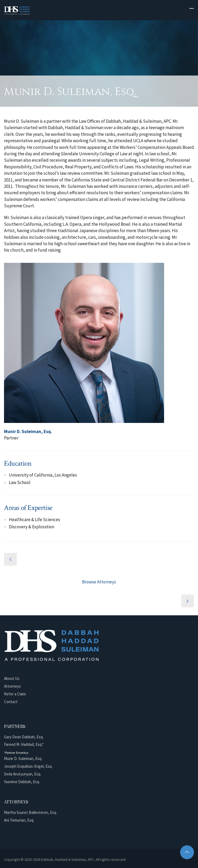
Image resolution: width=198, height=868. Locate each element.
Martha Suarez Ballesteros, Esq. (30, 812)
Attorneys (12, 686)
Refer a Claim (15, 694)
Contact (11, 702)
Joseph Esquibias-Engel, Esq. (28, 766)
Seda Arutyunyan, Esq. (23, 774)
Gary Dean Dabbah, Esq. (24, 737)
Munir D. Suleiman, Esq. (23, 758)
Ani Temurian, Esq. (19, 820)
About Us (12, 678)
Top (187, 852)
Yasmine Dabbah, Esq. (22, 782)
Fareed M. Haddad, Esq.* (24, 744)
